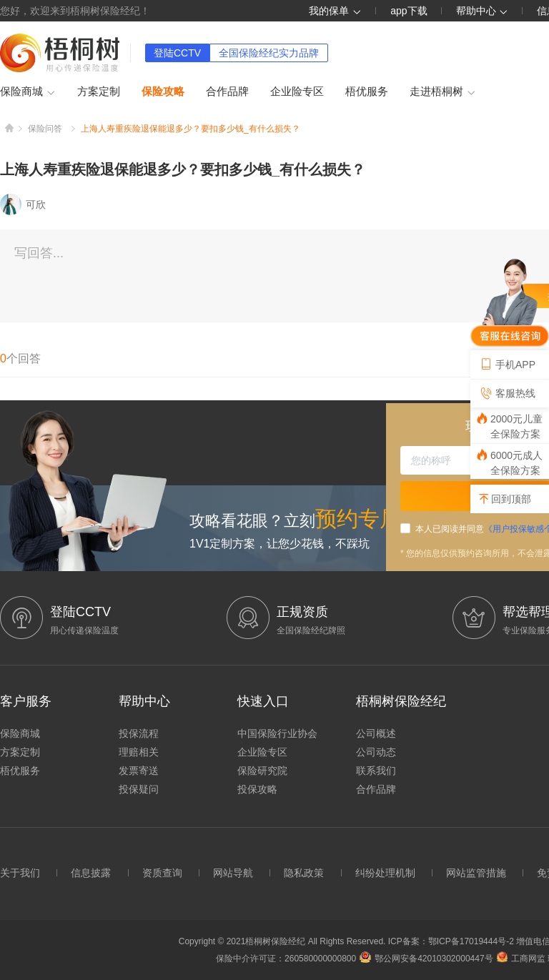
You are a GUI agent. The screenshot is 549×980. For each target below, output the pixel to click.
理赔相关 (139, 752)
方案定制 (99, 91)
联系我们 (376, 771)
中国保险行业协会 (277, 733)
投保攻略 (257, 789)
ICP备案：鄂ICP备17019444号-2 (452, 941)
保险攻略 (163, 91)
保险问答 (45, 129)
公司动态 (376, 752)
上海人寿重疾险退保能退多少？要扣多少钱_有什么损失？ (191, 129)
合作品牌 (227, 91)
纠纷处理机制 (385, 873)
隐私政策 (304, 873)
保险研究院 (262, 771)
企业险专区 (297, 91)
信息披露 (91, 873)
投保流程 (139, 733)
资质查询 (162, 873)
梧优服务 (367, 91)
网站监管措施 (476, 873)
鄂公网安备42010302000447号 (426, 959)
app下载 (409, 11)
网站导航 (233, 873)
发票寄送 (139, 771)
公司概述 (376, 733)
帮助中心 (483, 11)
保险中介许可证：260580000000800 (286, 959)
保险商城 (28, 92)
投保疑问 (139, 789)
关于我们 (20, 873)
